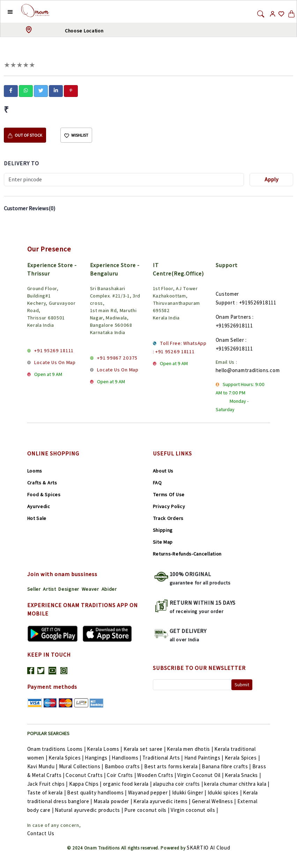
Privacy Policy (169, 506)
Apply (272, 179)
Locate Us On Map (55, 362)
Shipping (163, 530)
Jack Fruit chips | (48, 784)
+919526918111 (258, 303)
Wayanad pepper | (150, 792)
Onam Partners (233, 317)
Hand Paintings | (205, 758)
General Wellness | (215, 801)
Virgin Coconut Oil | (201, 775)
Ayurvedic (39, 506)
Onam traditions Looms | (57, 749)
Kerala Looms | (105, 749)
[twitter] (41, 90)
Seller (34, 589)
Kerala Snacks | (243, 775)
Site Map (163, 542)
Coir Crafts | (122, 775)
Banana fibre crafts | (227, 766)
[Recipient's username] (124, 180)
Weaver (90, 589)
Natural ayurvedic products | (90, 810)
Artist (49, 589)
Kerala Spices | (67, 758)
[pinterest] (71, 90)
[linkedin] (56, 90)
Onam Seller (230, 340)
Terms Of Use (169, 495)
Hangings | (98, 758)
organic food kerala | (128, 784)
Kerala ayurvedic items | (163, 801)
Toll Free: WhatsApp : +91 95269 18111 (180, 347)
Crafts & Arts (42, 483)
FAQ (157, 483)
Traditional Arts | (163, 758)
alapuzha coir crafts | (179, 784)
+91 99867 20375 (117, 358)
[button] (5, 12)
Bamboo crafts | (124, 766)
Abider (109, 589)
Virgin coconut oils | (194, 810)
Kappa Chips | (86, 784)
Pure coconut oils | (147, 810)
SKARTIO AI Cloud (208, 848)
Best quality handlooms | (98, 792)
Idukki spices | (225, 792)
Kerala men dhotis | (191, 749)
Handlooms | (127, 758)
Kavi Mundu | (43, 766)
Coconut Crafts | (86, 775)
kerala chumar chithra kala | (237, 784)
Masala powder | (113, 801)
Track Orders (168, 518)
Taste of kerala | (47, 792)
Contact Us (41, 833)
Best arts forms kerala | (173, 766)
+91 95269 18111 (54, 350)
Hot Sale (37, 518)
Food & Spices (44, 495)
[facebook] (11, 90)
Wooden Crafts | (157, 775)
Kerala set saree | (145, 749)
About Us (163, 471)
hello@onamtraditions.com (248, 370)
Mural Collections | (82, 766)
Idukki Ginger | (190, 792)
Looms (35, 471)
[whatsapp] (26, 90)
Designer (69, 589)
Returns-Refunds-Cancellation (187, 554)
